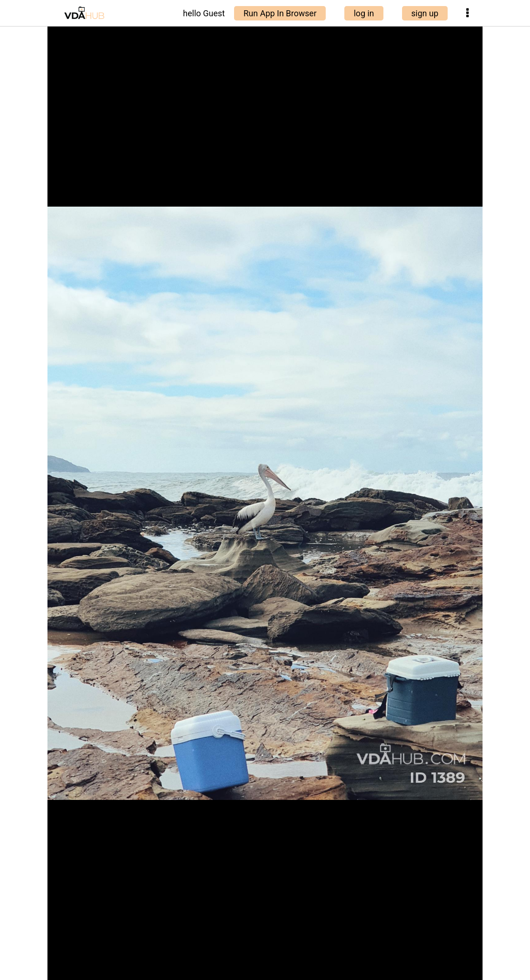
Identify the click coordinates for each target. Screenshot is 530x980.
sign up (425, 13)
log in (364, 13)
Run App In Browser (280, 13)
